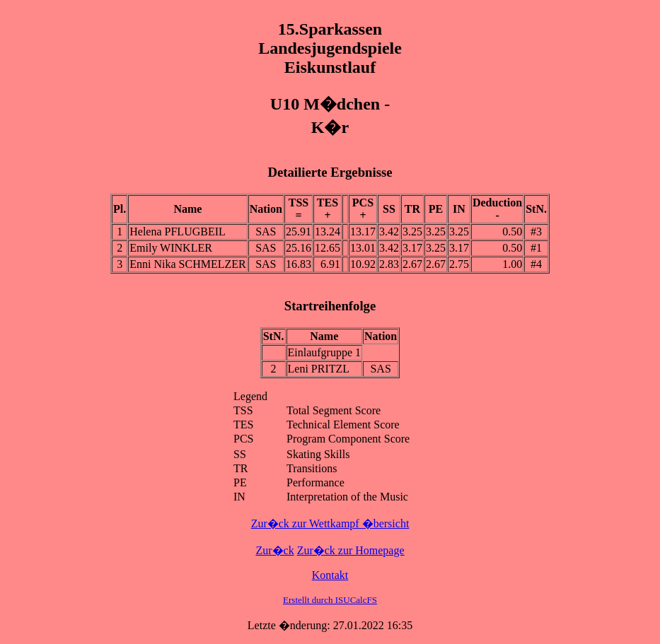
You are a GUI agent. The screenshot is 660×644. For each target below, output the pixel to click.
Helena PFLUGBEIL (178, 232)
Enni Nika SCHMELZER (187, 264)
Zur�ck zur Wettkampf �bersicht (330, 523)
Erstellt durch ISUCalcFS (330, 600)
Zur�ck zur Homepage (351, 550)
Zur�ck (274, 550)
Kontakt (330, 575)
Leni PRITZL (319, 369)
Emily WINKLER (171, 248)
